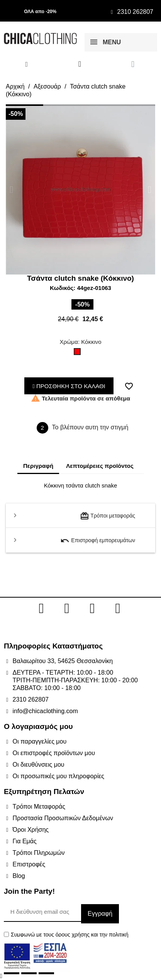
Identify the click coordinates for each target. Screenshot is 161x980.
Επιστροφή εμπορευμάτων (98, 541)
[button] (11, 190)
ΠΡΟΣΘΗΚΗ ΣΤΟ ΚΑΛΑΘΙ (69, 386)
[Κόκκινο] (79, 353)
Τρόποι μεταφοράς (108, 516)
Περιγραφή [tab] (38, 466)
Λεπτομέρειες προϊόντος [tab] (100, 466)
